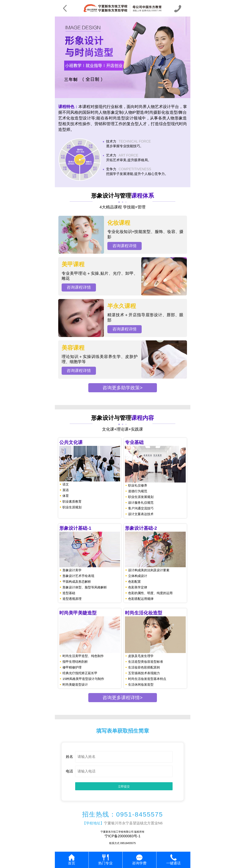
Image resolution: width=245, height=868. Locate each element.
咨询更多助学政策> (122, 388)
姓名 (69, 757)
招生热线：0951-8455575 (123, 814)
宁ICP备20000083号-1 (122, 836)
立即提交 (124, 786)
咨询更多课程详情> (122, 698)
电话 (69, 771)
